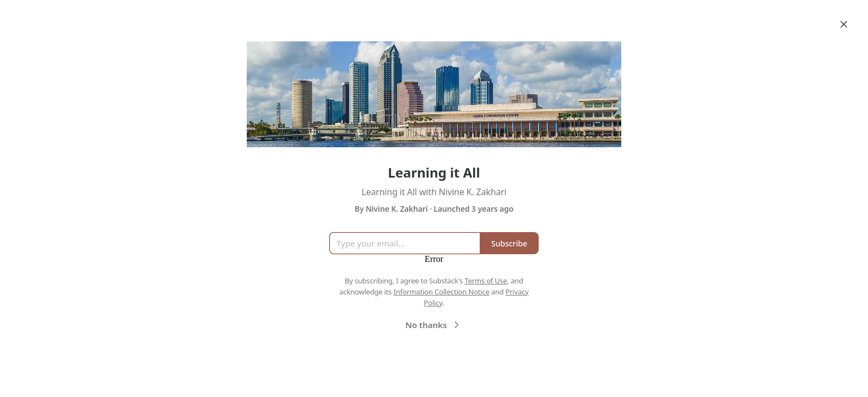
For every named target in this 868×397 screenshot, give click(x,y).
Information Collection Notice (441, 292)
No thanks (434, 325)
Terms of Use (486, 281)
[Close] (844, 24)
